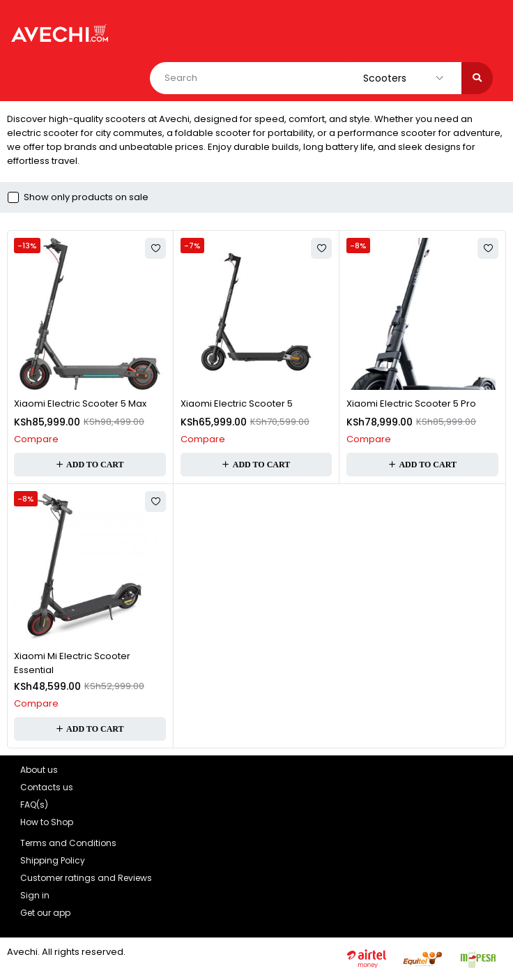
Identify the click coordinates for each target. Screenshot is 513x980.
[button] (90, 465)
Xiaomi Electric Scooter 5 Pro (411, 404)
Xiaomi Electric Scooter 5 (237, 404)
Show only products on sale (86, 197)
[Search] (477, 78)
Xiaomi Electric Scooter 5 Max (80, 404)
